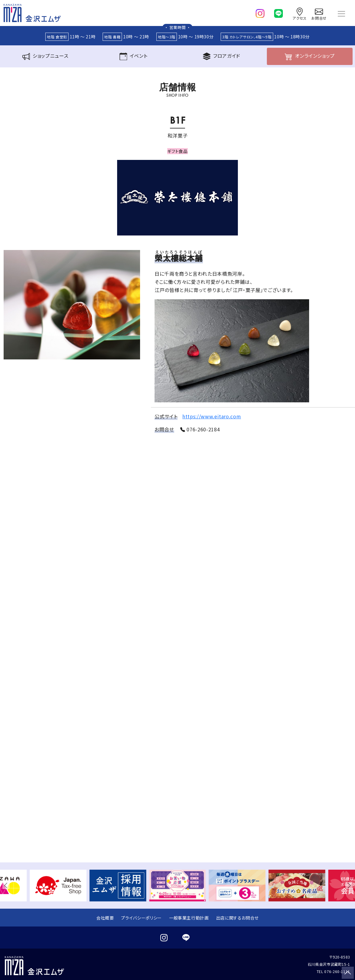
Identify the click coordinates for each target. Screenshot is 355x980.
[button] (7, 885)
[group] (58, 886)
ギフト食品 (177, 151)
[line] (278, 12)
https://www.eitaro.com (212, 416)
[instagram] (260, 12)
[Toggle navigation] (341, 13)
